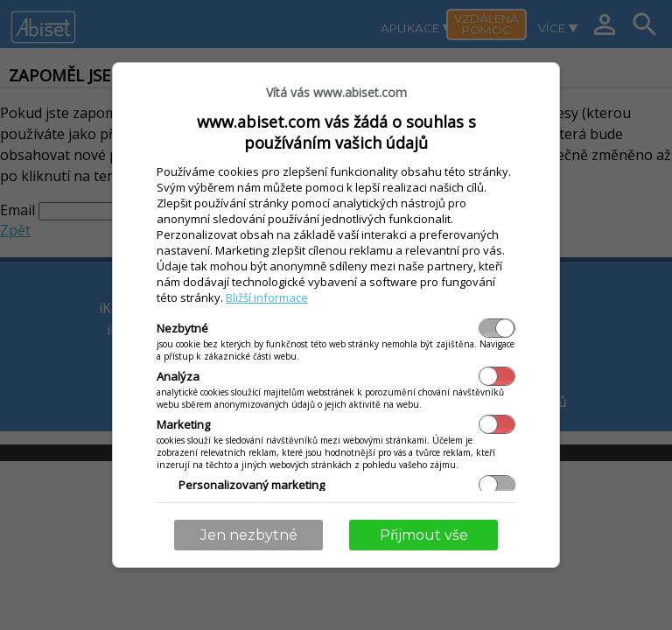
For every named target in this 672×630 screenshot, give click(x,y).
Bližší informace (267, 297)
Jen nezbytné (249, 535)
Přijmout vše (424, 535)
